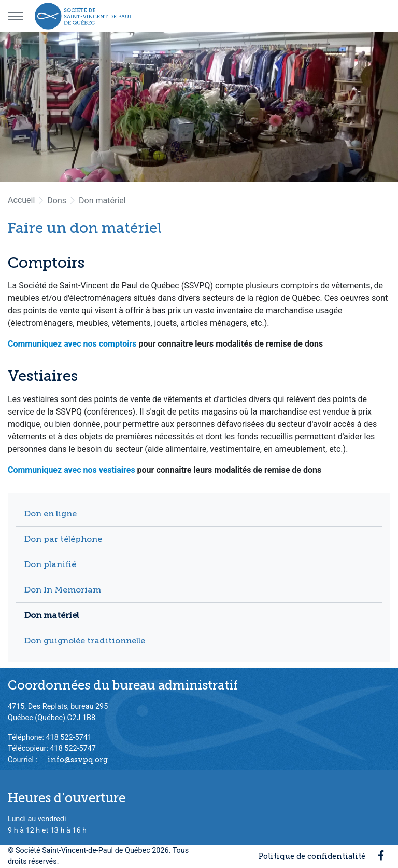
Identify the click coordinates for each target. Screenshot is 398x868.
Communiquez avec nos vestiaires (72, 470)
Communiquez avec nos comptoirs (72, 344)
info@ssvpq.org (78, 760)
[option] (199, 107)
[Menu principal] (16, 16)
